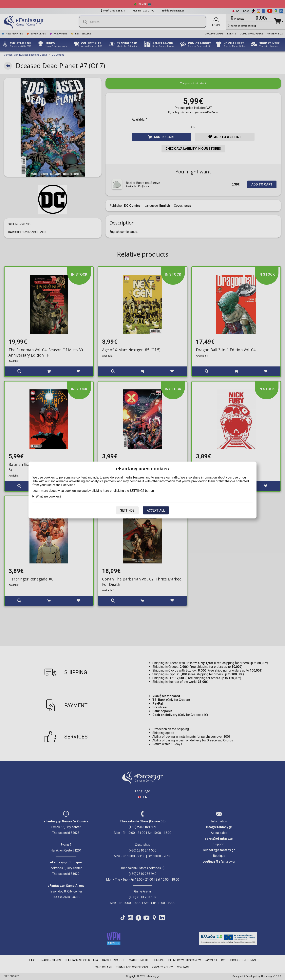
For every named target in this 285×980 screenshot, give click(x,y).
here (106, 491)
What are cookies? (49, 496)
